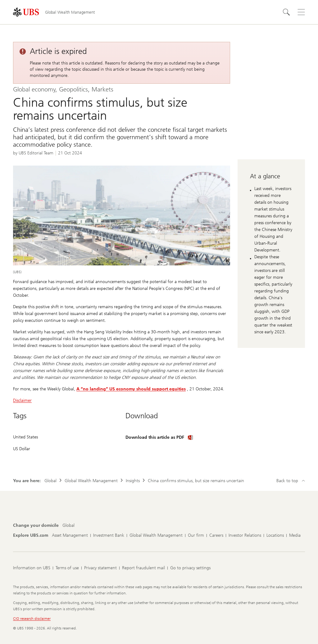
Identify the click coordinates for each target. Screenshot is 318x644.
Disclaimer (22, 400)
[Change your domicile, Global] (68, 526)
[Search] (286, 12)
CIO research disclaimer (32, 619)
